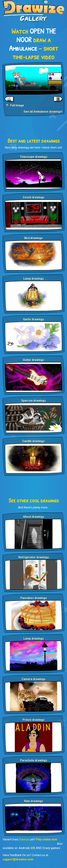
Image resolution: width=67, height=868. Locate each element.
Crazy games (51, 848)
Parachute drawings (34, 760)
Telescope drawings (34, 157)
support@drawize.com (18, 859)
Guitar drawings (33, 360)
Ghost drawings (34, 517)
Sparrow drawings (33, 401)
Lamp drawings (34, 279)
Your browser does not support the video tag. (33, 79)
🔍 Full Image (15, 105)
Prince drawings (33, 720)
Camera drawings (33, 679)
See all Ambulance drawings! (43, 112)
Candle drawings (33, 441)
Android (24, 848)
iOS (33, 848)
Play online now (47, 839)
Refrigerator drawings (34, 557)
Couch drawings (33, 197)
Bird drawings (33, 238)
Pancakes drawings (34, 598)
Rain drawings (33, 801)
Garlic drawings (33, 319)
